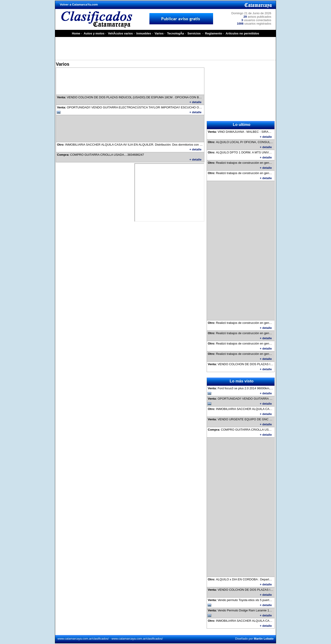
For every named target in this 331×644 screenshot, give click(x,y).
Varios (159, 33)
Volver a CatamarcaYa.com (79, 4)
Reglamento (214, 33)
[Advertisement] (165, 48)
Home (76, 33)
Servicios (194, 33)
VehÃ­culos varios (120, 33)
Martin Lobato (264, 639)
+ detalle (195, 102)
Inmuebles (144, 33)
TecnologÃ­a (175, 33)
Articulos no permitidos (242, 33)
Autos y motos (94, 33)
